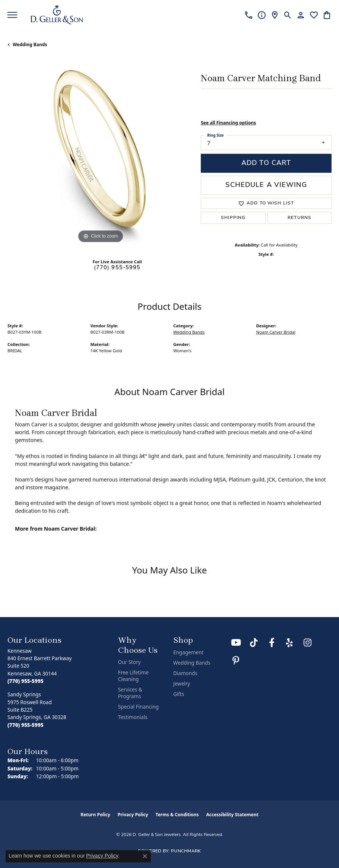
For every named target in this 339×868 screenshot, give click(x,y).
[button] (288, 15)
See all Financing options (228, 123)
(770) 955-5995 (117, 268)
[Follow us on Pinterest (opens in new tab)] (236, 661)
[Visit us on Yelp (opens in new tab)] (289, 643)
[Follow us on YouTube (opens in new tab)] (236, 643)
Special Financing (138, 707)
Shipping (233, 218)
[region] (100, 152)
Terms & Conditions (177, 815)
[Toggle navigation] (12, 15)
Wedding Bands (30, 44)
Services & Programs (130, 693)
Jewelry (182, 684)
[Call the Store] (26, 681)
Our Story (129, 662)
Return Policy (95, 815)
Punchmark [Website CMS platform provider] (186, 851)
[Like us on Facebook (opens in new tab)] (272, 643)
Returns (300, 218)
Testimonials (133, 717)
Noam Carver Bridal (276, 332)
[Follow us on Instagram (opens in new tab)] (307, 643)
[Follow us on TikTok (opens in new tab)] (254, 643)
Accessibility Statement (232, 815)
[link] (249, 15)
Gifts (179, 694)
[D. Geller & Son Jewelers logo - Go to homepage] (57, 15)
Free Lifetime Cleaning (134, 676)
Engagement (188, 652)
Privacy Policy (133, 815)
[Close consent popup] (145, 856)
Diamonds (185, 673)
